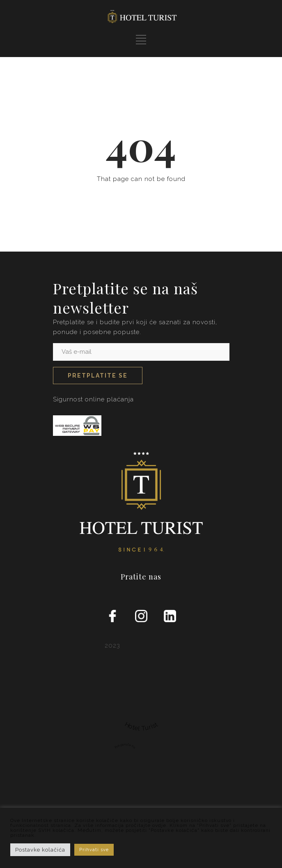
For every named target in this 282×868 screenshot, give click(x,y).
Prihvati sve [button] (94, 850)
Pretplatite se (98, 376)
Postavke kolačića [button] (40, 850)
